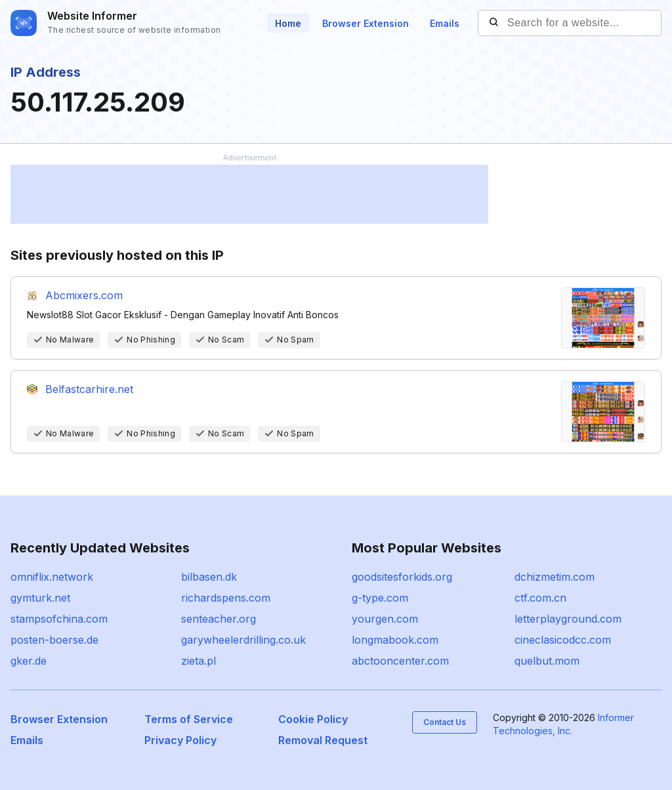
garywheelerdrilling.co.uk (243, 640)
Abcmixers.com (84, 295)
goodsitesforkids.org (402, 577)
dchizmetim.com (555, 577)
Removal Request (323, 740)
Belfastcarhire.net (89, 389)
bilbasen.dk (209, 577)
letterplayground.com (568, 619)
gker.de (29, 661)
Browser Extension (366, 23)
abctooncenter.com (400, 661)
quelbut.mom (547, 661)
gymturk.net (40, 598)
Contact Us (445, 722)
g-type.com (380, 598)
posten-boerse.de (54, 640)
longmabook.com (395, 640)
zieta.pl (199, 661)
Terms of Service (189, 719)
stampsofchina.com (59, 619)
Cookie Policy (313, 719)
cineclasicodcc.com (563, 640)
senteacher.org (219, 619)
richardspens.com (226, 598)
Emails (445, 23)
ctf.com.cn (540, 598)
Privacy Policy (180, 740)
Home (288, 23)
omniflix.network (52, 577)
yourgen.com (385, 619)
